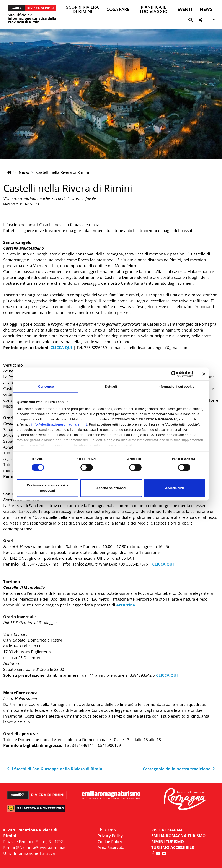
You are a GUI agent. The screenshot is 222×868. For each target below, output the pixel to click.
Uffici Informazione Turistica (29, 853)
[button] (190, 21)
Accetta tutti (174, 488)
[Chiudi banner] (204, 374)
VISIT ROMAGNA (167, 830)
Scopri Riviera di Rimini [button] (82, 10)
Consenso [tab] (46, 386)
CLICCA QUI (61, 348)
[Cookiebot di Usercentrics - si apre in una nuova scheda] (174, 374)
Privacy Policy (110, 836)
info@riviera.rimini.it (47, 847)
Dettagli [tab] (111, 386)
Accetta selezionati (111, 488)
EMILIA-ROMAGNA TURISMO (178, 836)
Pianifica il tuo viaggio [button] (153, 10)
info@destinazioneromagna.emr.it (59, 424)
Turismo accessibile (173, 847)
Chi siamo (107, 830)
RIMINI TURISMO (168, 842)
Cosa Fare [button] (118, 10)
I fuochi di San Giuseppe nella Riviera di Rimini (55, 769)
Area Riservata (111, 847)
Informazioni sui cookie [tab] (176, 386)
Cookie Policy (110, 842)
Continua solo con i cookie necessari (48, 488)
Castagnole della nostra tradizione (179, 769)
